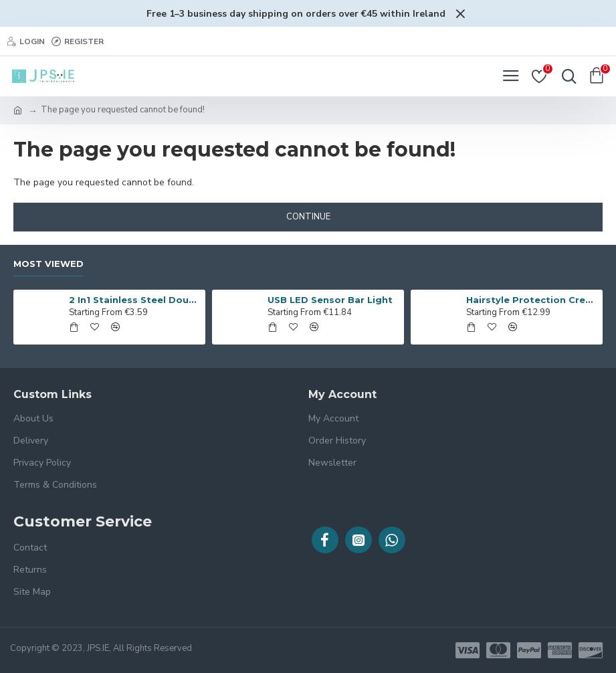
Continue (308, 217)
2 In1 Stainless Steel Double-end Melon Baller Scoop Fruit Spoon (135, 300)
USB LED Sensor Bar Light (330, 300)
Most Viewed (48, 264)
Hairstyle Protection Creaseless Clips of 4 (532, 300)
